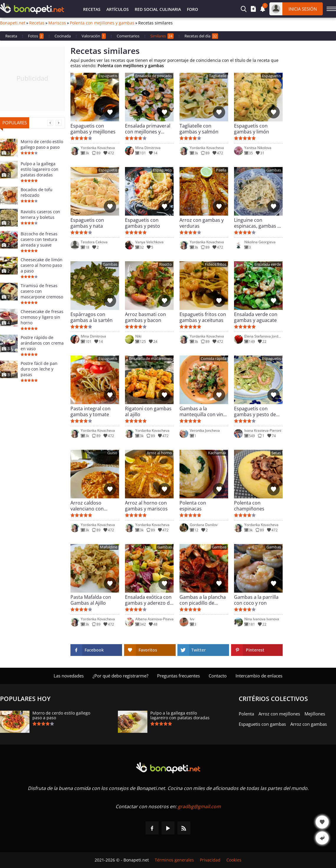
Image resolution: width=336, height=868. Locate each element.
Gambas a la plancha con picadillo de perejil (203, 600)
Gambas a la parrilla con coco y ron (256, 600)
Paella (221, 170)
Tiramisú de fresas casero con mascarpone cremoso (42, 291)
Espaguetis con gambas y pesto (143, 223)
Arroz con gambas (309, 724)
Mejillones (315, 714)
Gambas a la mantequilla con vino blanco (203, 411)
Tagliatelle (218, 76)
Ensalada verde (268, 264)
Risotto (165, 264)
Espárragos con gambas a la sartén (92, 317)
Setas (276, 453)
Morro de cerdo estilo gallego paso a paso (42, 144)
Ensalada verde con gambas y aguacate (256, 317)
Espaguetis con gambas (262, 724)
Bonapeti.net (13, 23)
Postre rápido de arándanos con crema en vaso (42, 343)
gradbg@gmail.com (199, 806)
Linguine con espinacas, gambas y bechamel (257, 223)
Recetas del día (201, 36)
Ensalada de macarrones (150, 359)
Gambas (274, 170)
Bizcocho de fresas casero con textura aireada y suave (39, 239)
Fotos (36, 36)
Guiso (112, 453)
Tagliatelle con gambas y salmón (199, 129)
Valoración (94, 36)
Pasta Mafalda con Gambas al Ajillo (91, 600)
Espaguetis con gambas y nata (87, 223)
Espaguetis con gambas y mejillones (93, 129)
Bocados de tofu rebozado (37, 192)
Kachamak (217, 453)
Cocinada (63, 36)
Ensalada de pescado (154, 76)
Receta (11, 36)
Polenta (246, 714)
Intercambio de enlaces (259, 676)
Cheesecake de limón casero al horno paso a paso (42, 265)
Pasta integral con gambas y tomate (90, 411)
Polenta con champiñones (249, 506)
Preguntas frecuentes (178, 676)
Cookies (234, 860)
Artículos (118, 9)
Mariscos (57, 23)
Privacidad (210, 860)
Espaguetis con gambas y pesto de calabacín (255, 411)
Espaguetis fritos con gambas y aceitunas (203, 317)
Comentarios (128, 36)
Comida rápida (214, 359)
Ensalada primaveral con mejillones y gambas (148, 129)
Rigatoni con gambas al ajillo (148, 411)
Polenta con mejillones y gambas (102, 23)
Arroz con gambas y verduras (202, 223)
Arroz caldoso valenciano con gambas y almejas (90, 506)
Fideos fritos (216, 264)
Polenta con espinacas (193, 506)
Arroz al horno (159, 453)
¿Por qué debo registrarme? (120, 676)
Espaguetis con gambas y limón (252, 129)
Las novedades (69, 676)
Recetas (92, 9)
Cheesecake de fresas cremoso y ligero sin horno (42, 317)
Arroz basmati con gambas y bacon (145, 317)
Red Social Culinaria (158, 9)
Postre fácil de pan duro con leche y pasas (39, 369)
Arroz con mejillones (279, 714)
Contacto (218, 676)
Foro (192, 9)
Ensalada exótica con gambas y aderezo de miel (149, 600)
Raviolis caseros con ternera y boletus (40, 214)
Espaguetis (108, 76)
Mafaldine (109, 547)
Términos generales (174, 860)
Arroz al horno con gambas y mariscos (146, 506)
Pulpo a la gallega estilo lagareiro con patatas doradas (39, 169)
